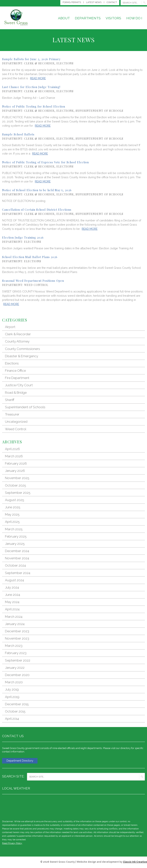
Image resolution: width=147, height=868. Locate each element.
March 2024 (14, 617)
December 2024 (17, 551)
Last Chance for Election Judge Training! (31, 87)
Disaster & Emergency (22, 356)
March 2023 (14, 646)
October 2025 (16, 485)
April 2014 (12, 719)
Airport (10, 327)
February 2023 (16, 653)
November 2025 (17, 478)
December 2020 (17, 675)
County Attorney (17, 341)
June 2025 (13, 507)
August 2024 (14, 580)
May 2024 (12, 602)
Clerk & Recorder (39, 63)
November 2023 (17, 638)
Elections (65, 63)
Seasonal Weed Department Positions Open (33, 281)
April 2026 (12, 449)
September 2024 (18, 573)
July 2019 (12, 689)
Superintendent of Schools (99, 111)
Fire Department (17, 378)
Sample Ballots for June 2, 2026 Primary (31, 59)
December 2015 (17, 704)
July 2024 (12, 587)
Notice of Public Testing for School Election (34, 106)
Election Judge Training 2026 (23, 237)
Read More (38, 78)
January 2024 (15, 624)
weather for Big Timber (143, 807)
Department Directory (21, 761)
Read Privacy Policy (12, 844)
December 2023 (17, 631)
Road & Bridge (16, 393)
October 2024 (15, 565)
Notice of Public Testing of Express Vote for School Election (45, 162)
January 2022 (15, 668)
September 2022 (18, 660)
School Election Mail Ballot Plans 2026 (30, 257)
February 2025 (16, 536)
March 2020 (14, 682)
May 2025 (12, 514)
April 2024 (12, 609)
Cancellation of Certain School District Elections (37, 210)
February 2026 (16, 463)
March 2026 (14, 456)
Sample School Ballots (18, 134)
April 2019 (12, 697)
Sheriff (10, 400)
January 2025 (15, 544)
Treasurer (12, 414)
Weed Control (36, 285)
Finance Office (15, 371)
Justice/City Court (19, 385)
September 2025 (18, 493)
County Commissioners (22, 349)
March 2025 (14, 529)
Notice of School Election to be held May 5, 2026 (37, 190)
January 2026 (15, 471)
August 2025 (15, 500)
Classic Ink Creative (135, 862)
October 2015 (15, 711)
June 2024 (13, 595)
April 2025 (12, 522)
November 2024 (17, 558)
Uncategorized (16, 422)
